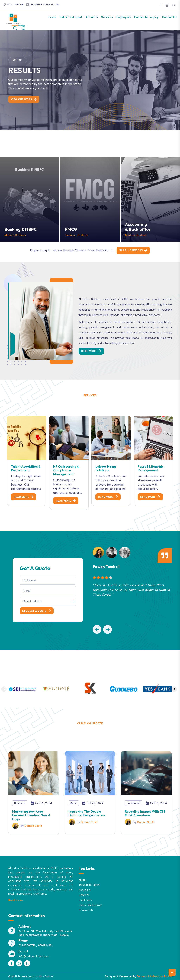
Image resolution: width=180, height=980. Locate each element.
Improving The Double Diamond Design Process (87, 813)
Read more (16, 900)
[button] (97, 629)
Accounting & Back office (138, 227)
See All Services (131, 250)
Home (52, 17)
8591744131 (45, 945)
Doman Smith (33, 826)
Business (20, 803)
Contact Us (169, 17)
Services (107, 17)
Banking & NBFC (21, 229)
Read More (89, 351)
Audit (74, 803)
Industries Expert (71, 17)
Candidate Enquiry (146, 17)
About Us (92, 17)
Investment (134, 803)
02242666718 (15, 4)
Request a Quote (34, 611)
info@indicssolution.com (46, 4)
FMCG (71, 229)
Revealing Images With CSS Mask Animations (145, 813)
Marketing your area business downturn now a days (31, 815)
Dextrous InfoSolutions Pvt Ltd (154, 976)
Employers (123, 17)
